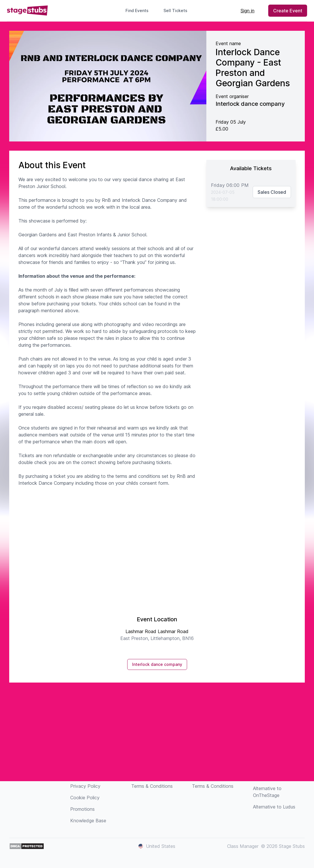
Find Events (137, 10)
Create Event (288, 11)
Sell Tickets (178, 10)
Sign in (248, 11)
